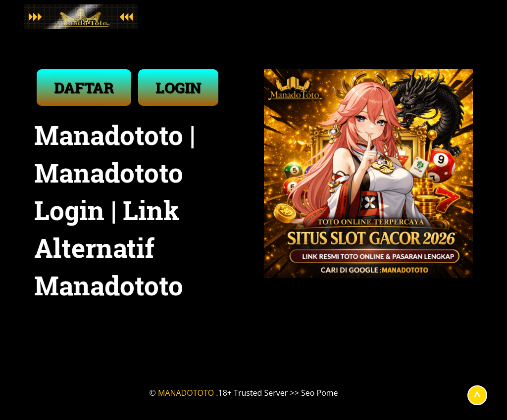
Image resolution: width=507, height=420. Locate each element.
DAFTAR (84, 87)
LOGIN (178, 87)
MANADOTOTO (186, 393)
